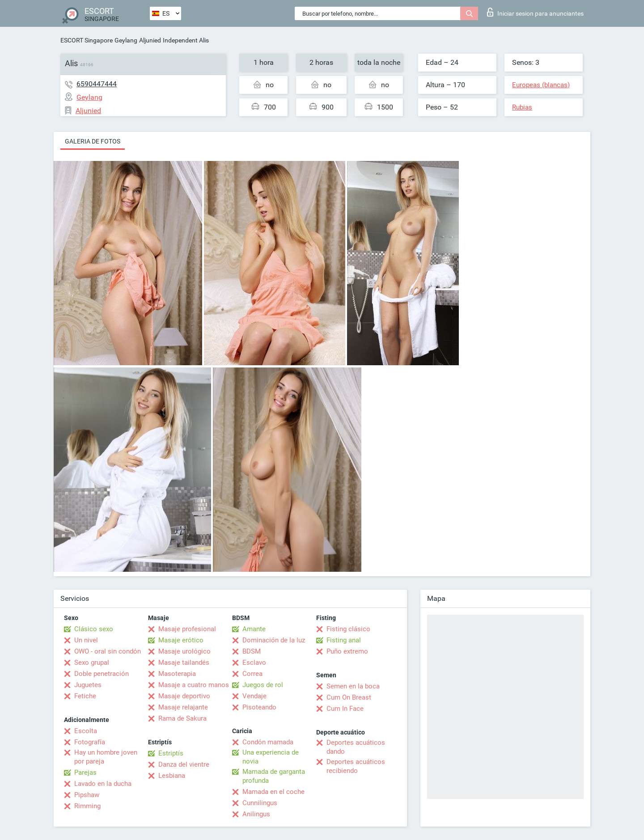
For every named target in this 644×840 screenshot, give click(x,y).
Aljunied (150, 40)
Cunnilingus (260, 803)
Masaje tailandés (184, 663)
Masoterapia (177, 674)
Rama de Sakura (182, 718)
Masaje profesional (187, 629)
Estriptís (171, 753)
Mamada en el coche (273, 792)
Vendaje (254, 696)
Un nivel (86, 640)
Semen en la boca (353, 686)
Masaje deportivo (184, 696)
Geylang (126, 40)
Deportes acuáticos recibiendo (356, 766)
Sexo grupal (92, 663)
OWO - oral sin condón (108, 651)
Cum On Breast (349, 697)
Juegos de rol (263, 685)
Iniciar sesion (535, 12)
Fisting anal (344, 640)
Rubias (522, 107)
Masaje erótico (181, 640)
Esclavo (254, 663)
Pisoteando (259, 707)
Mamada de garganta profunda (274, 776)
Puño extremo (347, 651)
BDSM (252, 651)
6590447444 (97, 84)
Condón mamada (268, 742)
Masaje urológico (184, 651)
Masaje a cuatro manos (194, 685)
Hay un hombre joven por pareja (106, 757)
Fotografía (90, 742)
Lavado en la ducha (103, 784)
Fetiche (85, 696)
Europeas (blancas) (541, 85)
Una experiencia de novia (271, 757)
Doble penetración (102, 674)
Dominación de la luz (274, 640)
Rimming (87, 806)
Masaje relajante (183, 707)
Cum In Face (345, 709)
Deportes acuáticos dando (356, 747)
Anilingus (256, 814)
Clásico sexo (94, 629)
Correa (252, 674)
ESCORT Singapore (87, 40)
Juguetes (88, 685)
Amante (254, 629)
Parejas (85, 772)
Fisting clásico (348, 629)
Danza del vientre (184, 764)
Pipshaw (87, 795)
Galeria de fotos (93, 141)
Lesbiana (172, 776)
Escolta (86, 731)
